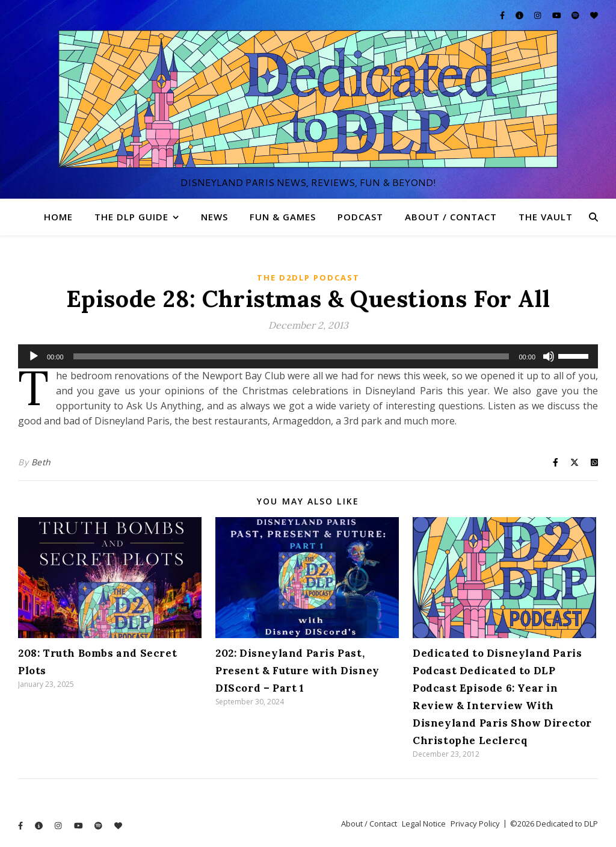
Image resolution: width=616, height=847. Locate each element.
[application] (308, 356)
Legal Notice (424, 824)
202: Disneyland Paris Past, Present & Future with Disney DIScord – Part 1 (297, 671)
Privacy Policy (475, 824)
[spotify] (576, 15)
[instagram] (538, 15)
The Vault (546, 217)
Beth (41, 462)
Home (58, 217)
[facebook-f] (503, 15)
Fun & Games (283, 217)
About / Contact (451, 217)
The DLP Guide (131, 217)
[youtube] (558, 15)
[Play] (34, 356)
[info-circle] (520, 15)
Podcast (360, 217)
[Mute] (549, 356)
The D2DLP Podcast (308, 278)
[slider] (291, 356)
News (214, 217)
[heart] (594, 15)
